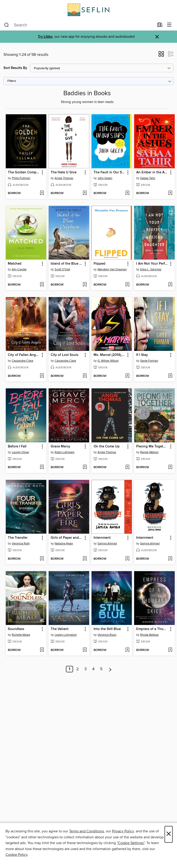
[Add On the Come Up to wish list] (127, 467)
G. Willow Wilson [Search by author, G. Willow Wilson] (108, 361)
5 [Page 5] (101, 669)
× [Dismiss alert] (157, 37)
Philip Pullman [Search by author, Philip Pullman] (21, 178)
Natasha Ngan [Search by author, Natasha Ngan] (64, 544)
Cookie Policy (16, 855)
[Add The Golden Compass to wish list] (42, 193)
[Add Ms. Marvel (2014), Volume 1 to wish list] (127, 376)
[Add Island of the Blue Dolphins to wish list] (85, 285)
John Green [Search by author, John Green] (105, 178)
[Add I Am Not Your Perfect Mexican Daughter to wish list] (170, 285)
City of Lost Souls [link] (65, 355)
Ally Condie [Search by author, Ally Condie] (19, 269)
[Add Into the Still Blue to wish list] (127, 650)
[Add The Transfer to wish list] (42, 559)
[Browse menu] (169, 25)
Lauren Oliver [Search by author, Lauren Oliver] (20, 452)
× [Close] (169, 834)
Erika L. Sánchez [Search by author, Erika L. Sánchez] (151, 269)
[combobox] (79, 25)
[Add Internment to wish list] (127, 559)
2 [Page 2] (78, 669)
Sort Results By (15, 68)
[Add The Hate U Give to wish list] (85, 193)
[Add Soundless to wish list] (42, 650)
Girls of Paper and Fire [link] (67, 538)
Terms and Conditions (87, 831)
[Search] (7, 25)
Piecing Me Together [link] (152, 447)
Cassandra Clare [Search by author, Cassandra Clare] (22, 361)
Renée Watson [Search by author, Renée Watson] (149, 452)
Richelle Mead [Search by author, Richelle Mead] (21, 635)
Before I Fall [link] (17, 447)
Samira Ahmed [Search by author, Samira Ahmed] (107, 544)
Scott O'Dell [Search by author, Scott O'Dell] (62, 269)
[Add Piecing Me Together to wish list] (170, 467)
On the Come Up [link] (107, 447)
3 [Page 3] (86, 669)
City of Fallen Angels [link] (24, 355)
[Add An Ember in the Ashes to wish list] (170, 193)
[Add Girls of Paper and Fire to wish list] (85, 559)
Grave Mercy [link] (60, 447)
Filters (12, 81)
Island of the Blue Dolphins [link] (67, 264)
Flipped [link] (99, 264)
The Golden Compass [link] (24, 172)
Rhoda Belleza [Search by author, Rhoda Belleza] (149, 635)
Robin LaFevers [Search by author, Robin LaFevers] (65, 452)
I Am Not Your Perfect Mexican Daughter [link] (152, 264)
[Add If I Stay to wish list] (170, 376)
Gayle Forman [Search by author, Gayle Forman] (149, 361)
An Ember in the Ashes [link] (152, 172)
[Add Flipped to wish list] (127, 285)
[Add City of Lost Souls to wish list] (85, 376)
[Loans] (160, 26)
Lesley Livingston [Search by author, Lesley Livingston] (66, 635)
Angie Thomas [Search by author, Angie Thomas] (64, 178)
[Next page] (110, 669)
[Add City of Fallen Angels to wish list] (42, 376)
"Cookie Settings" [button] (131, 843)
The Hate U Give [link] (64, 172)
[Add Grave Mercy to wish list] (85, 467)
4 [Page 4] (93, 669)
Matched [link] (15, 264)
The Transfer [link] (18, 538)
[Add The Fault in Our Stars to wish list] (127, 193)
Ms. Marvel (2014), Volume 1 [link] (110, 355)
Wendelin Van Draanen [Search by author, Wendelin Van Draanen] (112, 269)
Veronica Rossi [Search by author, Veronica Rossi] (107, 635)
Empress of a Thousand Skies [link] (152, 629)
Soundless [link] (16, 629)
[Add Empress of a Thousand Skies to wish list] (170, 650)
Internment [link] (102, 538)
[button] (161, 55)
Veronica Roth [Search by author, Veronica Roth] (21, 544)
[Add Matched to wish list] (42, 285)
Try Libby (45, 37)
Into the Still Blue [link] (107, 629)
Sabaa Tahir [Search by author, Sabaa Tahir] (148, 178)
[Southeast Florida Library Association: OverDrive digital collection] (88, 10)
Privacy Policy (123, 831)
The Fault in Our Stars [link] (110, 172)
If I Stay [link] (142, 355)
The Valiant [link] (60, 629)
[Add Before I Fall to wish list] (42, 467)
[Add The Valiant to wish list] (85, 650)
